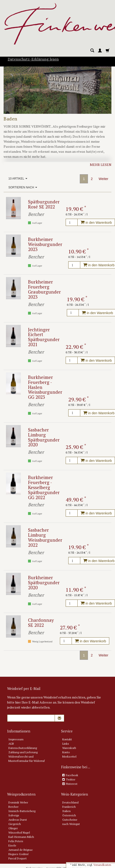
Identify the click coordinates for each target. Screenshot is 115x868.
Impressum (16, 739)
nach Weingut (71, 824)
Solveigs (14, 815)
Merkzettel (69, 756)
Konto (66, 752)
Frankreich (69, 807)
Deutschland (70, 802)
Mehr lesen (101, 165)
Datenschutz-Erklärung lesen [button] (33, 59)
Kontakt (67, 739)
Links (66, 744)
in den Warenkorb (96, 223)
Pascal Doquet (17, 858)
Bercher (13, 807)
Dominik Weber (18, 802)
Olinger (13, 828)
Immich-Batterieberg (22, 811)
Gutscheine (70, 820)
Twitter (71, 779)
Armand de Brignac (21, 850)
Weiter (103, 179)
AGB (11, 744)
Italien (66, 811)
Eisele (12, 845)
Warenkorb (69, 748)
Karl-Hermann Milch (21, 837)
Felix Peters (16, 841)
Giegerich (15, 824)
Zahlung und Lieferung (23, 752)
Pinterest (72, 784)
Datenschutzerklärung (23, 748)
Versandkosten (102, 865)
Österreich (69, 815)
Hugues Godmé (19, 854)
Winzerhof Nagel (19, 833)
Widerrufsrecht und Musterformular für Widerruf (27, 759)
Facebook (72, 775)
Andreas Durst (18, 820)
